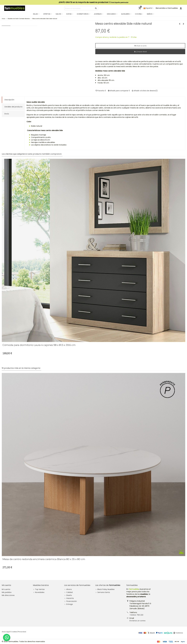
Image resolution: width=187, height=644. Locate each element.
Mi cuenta (6, 589)
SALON (58, 14)
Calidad (68, 592)
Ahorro (68, 589)
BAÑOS (150, 14)
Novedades (39, 592)
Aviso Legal (6, 632)
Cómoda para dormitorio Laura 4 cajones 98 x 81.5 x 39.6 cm (39, 345)
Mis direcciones (8, 595)
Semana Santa (103, 592)
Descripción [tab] (9, 100)
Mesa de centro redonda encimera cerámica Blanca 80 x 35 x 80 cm (44, 559)
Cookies (14, 632)
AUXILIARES (125, 14)
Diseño (68, 595)
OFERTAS (47, 14)
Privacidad (22, 632)
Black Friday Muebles (105, 589)
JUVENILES (98, 14)
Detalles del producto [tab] (13, 107)
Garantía (69, 598)
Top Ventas (39, 589)
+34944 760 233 (136, 615)
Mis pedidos (7, 592)
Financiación (70, 601)
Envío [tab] (7, 114)
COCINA (138, 14)
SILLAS (35, 14)
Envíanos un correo (138, 621)
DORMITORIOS (83, 14)
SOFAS (69, 14)
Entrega (68, 604)
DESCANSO (111, 14)
